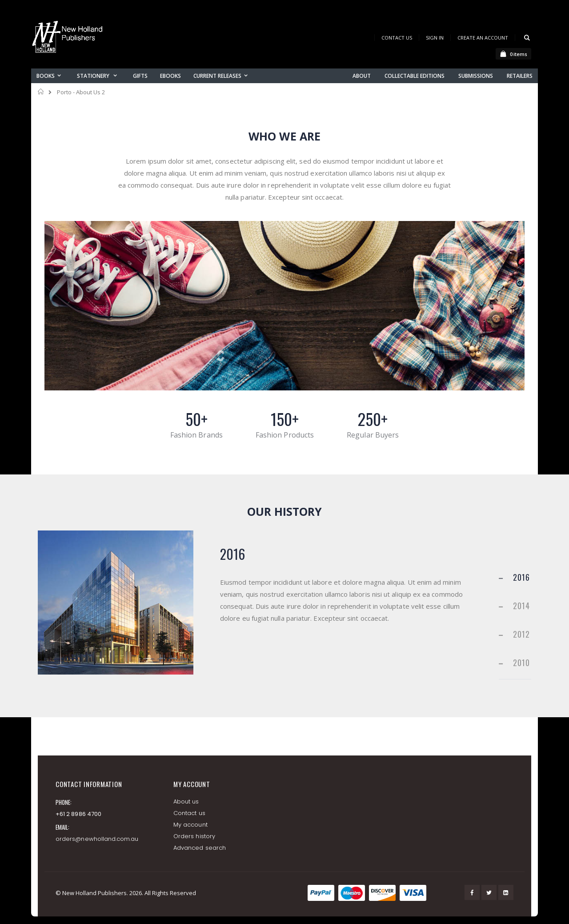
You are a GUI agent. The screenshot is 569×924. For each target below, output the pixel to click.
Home (41, 92)
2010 (521, 663)
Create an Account (483, 38)
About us (186, 801)
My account (190, 825)
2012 (521, 634)
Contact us (189, 813)
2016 (521, 577)
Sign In (435, 38)
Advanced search (200, 848)
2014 (521, 606)
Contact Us (397, 38)
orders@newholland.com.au (97, 839)
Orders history (194, 836)
